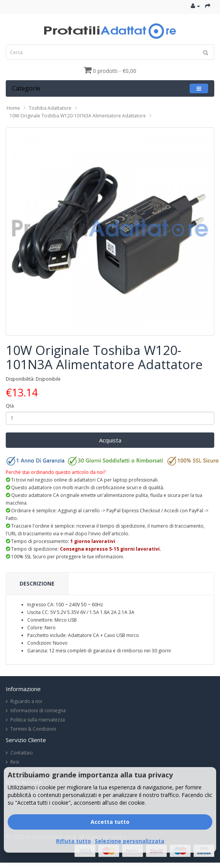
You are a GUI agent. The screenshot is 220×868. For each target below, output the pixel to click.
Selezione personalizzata (130, 841)
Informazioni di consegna (38, 710)
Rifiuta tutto (74, 841)
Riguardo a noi (26, 701)
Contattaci (22, 753)
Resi (15, 762)
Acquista (110, 440)
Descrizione (37, 583)
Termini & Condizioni (33, 729)
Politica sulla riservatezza (38, 720)
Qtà (10, 406)
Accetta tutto (110, 822)
